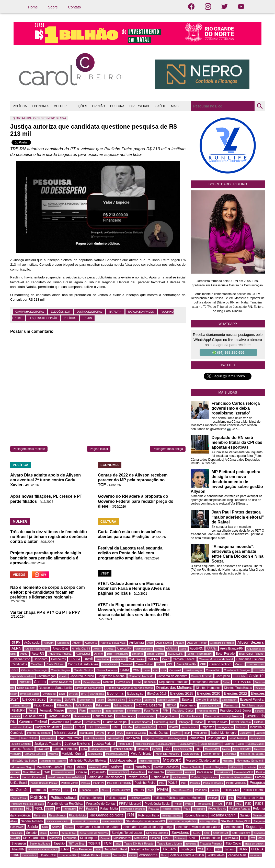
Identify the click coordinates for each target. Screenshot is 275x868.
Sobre (53, 7)
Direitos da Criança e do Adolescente (130, 688)
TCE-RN (94, 843)
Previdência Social (157, 804)
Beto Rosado (225, 654)
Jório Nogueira (177, 738)
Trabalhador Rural (116, 849)
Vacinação (120, 855)
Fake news (103, 705)
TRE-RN (87, 318)
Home (33, 7)
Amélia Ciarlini (81, 649)
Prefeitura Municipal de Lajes (28, 804)
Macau (226, 749)
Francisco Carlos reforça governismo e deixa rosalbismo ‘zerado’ (236, 408)
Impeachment (190, 727)
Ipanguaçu (86, 733)
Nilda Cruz (236, 767)
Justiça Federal (105, 744)
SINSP (167, 838)
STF (244, 838)
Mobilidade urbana (123, 761)
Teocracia (191, 844)
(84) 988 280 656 (228, 352)
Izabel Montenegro (224, 733)
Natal (129, 767)
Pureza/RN (70, 809)
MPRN (81, 767)
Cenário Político (220, 664)
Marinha (53, 754)
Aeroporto (91, 643)
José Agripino (216, 738)
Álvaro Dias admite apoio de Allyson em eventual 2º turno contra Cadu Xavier (45, 480)
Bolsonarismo (21, 659)
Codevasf (175, 670)
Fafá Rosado (84, 705)
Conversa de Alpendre (172, 676)
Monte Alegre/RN (149, 761)
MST (105, 767)
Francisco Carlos (183, 711)
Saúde (33, 827)
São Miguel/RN (209, 821)
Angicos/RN (124, 649)
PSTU (50, 809)
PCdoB (173, 783)
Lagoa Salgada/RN (211, 744)
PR (231, 798)
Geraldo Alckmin (191, 716)
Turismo (230, 849)
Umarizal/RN (29, 855)
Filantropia (95, 711)
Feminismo (231, 705)
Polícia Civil (231, 790)
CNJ (163, 670)
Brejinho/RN (119, 659)
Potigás (213, 798)
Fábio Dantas (43, 705)
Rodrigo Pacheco (172, 816)
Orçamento (98, 772)
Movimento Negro (22, 767)
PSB (229, 804)
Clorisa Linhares (106, 670)
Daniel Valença (91, 682)
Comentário (213, 670)
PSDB (259, 804)
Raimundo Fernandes (133, 809)
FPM (165, 711)
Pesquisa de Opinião (43, 318)
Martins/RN (95, 754)
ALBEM (180, 643)
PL (75, 790)
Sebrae (57, 827)
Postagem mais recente (29, 449)
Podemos (201, 790)
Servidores (180, 833)
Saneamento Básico (58, 821)
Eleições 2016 (157, 694)
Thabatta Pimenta (211, 843)
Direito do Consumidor (89, 688)
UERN (243, 849)
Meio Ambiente (141, 754)
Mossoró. (228, 761)
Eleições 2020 (209, 693)
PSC (239, 804)
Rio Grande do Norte (106, 815)
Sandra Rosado (32, 821)
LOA (167, 749)
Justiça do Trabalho (48, 744)
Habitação (184, 722)
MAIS (175, 106)
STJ (253, 838)
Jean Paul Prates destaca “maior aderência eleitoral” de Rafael (238, 517)
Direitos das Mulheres (174, 688)
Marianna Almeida (35, 754)
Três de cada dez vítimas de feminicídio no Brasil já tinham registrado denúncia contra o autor (49, 537)
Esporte (187, 700)
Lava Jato (43, 749)
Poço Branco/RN (182, 790)
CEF (203, 664)
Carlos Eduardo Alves (83, 664)
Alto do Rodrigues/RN (37, 649)
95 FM (16, 643)
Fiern (82, 711)
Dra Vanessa (97, 694)
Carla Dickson (55, 664)
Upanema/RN (68, 855)
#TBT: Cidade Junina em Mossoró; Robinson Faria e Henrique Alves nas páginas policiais (134, 588)
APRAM (212, 649)
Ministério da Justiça (252, 754)
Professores (204, 804)
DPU (84, 694)
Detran (227, 682)
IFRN (162, 727)
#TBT (105, 573)
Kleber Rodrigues (145, 744)
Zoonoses (255, 855)
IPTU (111, 733)
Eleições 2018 (182, 693)
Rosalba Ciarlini (224, 815)
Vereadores (148, 855)
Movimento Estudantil (250, 761)
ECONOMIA (40, 106)
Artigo (24, 654)
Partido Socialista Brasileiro (236, 777)
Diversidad (49, 694)
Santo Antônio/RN (112, 821)
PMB (150, 790)
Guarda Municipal (115, 722)
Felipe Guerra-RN (210, 706)
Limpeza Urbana (123, 749)
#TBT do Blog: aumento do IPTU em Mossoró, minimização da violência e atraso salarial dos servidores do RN (134, 610)
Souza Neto (231, 838)
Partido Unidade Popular (44, 783)
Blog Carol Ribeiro (251, 654)
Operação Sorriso (63, 772)
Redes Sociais (217, 809)
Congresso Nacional (111, 676)
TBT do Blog (77, 843)
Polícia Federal (253, 790)
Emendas (55, 700)
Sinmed (155, 838)
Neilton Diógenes (216, 767)
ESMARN (150, 700)
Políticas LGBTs (140, 798)
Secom (69, 827)
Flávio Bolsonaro (114, 711)
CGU (15, 670)
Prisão (178, 804)
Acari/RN (49, 643)
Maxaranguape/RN (116, 754)
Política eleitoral (91, 798)
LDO (84, 749)
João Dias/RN (115, 738)
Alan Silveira (164, 643)
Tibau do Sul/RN (254, 844)
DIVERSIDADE (140, 106)
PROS (219, 804)
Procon (189, 804)
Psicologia (17, 809)
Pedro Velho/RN (236, 783)
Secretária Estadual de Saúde (98, 827)
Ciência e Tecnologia (34, 670)
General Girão (103, 716)
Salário (245, 815)
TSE (210, 849)
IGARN (174, 727)
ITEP (187, 733)
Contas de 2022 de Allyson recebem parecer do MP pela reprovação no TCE (133, 480)
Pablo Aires (138, 772)
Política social (116, 798)
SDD (45, 827)
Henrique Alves (217, 722)
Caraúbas (37, 664)
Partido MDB (160, 777)
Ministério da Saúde (24, 761)
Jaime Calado (29, 738)
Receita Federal (171, 809)
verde (132, 855)
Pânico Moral (175, 772)
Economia (115, 693)
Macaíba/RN (212, 749)
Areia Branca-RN (232, 649)
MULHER (60, 106)
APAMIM (171, 649)
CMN (136, 670)
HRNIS (68, 727)
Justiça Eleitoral (90, 312)
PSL (29, 809)
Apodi (183, 649)
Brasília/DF (103, 659)
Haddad (199, 722)
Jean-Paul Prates (70, 738)
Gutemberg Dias (164, 722)
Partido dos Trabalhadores (106, 777)
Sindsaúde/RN (122, 838)
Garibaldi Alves (34, 716)
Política (70, 318)
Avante (99, 654)
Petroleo (55, 790)
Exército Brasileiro (207, 700)
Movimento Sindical (50, 767)
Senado (31, 833)
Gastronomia (82, 716)
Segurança (255, 827)
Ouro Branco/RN (118, 772)
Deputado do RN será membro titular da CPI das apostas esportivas (237, 442)
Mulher (116, 767)
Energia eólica (116, 700)
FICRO (72, 711)
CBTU (160, 664)
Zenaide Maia (237, 855)
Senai (44, 833)
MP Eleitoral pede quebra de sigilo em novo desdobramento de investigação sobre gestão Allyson (227, 482)
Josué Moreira (238, 738)
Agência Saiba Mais (113, 643)
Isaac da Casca (136, 733)
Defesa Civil (124, 682)
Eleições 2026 (34, 699)
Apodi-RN (197, 649)
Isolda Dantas (159, 733)
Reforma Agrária (240, 809)
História (259, 722)
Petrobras (39, 790)
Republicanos (57, 815)
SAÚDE (161, 106)
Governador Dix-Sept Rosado (223, 716)
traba (98, 849)
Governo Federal (33, 722)
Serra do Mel (69, 833)
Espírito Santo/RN (168, 700)
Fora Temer (151, 711)
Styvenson (19, 843)
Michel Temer (212, 754)
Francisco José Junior (236, 711)
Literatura (143, 749)
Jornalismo (196, 738)
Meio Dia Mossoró (168, 754)
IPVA (120, 733)
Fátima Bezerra (149, 705)
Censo (239, 664)
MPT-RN (94, 767)
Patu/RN (99, 783)
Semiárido (17, 833)
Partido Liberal (138, 777)
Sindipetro (70, 838)
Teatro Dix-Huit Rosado (139, 843)
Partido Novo (180, 777)
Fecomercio (188, 705)
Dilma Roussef (26, 688)
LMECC (156, 749)
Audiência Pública (60, 654)
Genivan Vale (147, 716)
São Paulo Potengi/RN (235, 821)
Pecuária (195, 783)
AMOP (97, 649)
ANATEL (109, 649)
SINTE (193, 838)
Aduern (77, 643)
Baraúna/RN (175, 654)
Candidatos (19, 664)
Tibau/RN (18, 849)
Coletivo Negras (193, 670)
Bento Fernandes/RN (200, 654)
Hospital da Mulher (48, 727)
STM (261, 838)
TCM (108, 843)
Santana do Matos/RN (86, 821)
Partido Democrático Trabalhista (66, 777)
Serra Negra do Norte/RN (94, 833)
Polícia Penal (19, 798)
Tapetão (59, 843)
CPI (14, 682)
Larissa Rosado (22, 749)
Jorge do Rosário (154, 738)
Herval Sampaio (241, 722)
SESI (207, 833)
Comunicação (46, 676)
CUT (78, 682)
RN (131, 815)
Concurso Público (82, 676)
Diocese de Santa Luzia (55, 688)
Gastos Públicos (59, 716)
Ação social (32, 643)
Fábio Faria (64, 705)
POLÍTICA (20, 106)
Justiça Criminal (21, 744)
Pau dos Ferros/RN (119, 783)
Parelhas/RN (223, 772)
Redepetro (199, 809)
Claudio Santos (83, 670)
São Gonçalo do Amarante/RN (145, 821)
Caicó (166, 659)
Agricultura (136, 643)
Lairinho (230, 744)
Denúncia (150, 682)
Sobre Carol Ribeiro (228, 184)
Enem (101, 700)
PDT (184, 783)
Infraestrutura (65, 732)
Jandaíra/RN (48, 738)
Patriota (85, 783)
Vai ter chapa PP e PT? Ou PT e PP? (45, 612)
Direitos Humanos (208, 688)
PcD (162, 783)
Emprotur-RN (87, 700)
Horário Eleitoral (21, 727)
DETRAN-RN (242, 682)
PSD (248, 804)
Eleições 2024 (61, 312)
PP (223, 798)
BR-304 (75, 659)
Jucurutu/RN (257, 738)
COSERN (239, 676)
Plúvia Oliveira (121, 790)
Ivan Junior (200, 733)
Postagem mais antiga (168, 449)
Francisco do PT (207, 711)
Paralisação (205, 772)
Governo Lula (60, 722)
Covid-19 (256, 676)
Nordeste (250, 767)
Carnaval (126, 664)
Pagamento (156, 772)
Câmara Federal (184, 659)
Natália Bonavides (141, 312)
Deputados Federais (205, 682)
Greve (77, 722)
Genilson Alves (125, 716)
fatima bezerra (123, 705)
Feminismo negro (253, 705)
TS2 (201, 849)
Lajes (241, 744)
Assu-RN (38, 654)
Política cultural (63, 798)
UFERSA (257, 849)
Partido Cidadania (34, 777)
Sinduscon (141, 838)
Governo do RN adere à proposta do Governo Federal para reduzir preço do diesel (136, 501)
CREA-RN (25, 682)
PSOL (39, 809)
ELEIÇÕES (79, 106)
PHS (66, 790)
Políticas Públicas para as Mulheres (179, 798)
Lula (198, 749)
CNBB (146, 670)
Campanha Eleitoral (30, 312)
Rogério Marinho (196, 815)
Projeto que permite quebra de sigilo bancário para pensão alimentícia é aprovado (46, 558)
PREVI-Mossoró (130, 804)
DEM (137, 682)
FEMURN (18, 711)
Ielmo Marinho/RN (145, 727)
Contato (74, 7)
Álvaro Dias (61, 649)
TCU (118, 844)
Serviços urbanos (157, 833)
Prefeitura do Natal (250, 798)
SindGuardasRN (34, 838)
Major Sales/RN (242, 749)
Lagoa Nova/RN (188, 744)
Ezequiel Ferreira (252, 700)
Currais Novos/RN (60, 682)
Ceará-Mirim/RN (186, 664)
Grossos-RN (92, 722)
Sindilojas (55, 838)
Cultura (40, 682)
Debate (108, 682)
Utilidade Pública (90, 855)
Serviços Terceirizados (127, 833)
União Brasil (48, 855)
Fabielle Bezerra (21, 706)
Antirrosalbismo (143, 649)
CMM (125, 670)
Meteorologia (191, 754)
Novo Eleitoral (32, 772)
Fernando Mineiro (52, 711)
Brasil (88, 659)
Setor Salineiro (241, 833)
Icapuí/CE (103, 727)
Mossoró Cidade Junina (202, 761)
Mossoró (172, 760)
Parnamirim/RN (243, 772)
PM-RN (139, 790)
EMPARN (70, 700)
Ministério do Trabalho (53, 761)
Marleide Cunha (73, 754)
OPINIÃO (99, 106)
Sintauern (180, 838)
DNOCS (73, 694)
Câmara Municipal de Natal (216, 659)
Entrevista (135, 700)
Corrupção (223, 676)
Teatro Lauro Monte (170, 843)
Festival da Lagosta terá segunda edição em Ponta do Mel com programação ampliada (130, 553)
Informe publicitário (39, 733)
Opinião (82, 772)
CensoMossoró (255, 664)
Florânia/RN (134, 711)
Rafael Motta (109, 809)
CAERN (153, 659)
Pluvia (105, 790)
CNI (156, 670)
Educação (135, 693)
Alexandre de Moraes (222, 643)
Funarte (259, 711)
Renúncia (40, 815)
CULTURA (117, 106)
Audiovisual (83, 654)
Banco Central (156, 654)
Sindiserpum (89, 838)
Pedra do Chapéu (213, 783)
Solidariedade (210, 838)
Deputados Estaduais (174, 682)
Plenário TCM (89, 790)
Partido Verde (70, 783)
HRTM (80, 727)
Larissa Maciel (256, 744)
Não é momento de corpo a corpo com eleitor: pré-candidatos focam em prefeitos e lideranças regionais (48, 592)
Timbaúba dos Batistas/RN (43, 849)
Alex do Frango (197, 643)
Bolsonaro (41, 659)
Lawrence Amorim (65, 749)
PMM (163, 789)
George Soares (168, 716)
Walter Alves (216, 855)
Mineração (230, 754)
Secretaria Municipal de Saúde (198, 827)
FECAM (171, 705)
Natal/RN (115, 312)
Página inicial (99, 449)
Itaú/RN (176, 733)
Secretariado (233, 827)
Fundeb (16, 716)
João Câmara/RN (94, 738)
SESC (196, 833)
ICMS (116, 727)
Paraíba (189, 772)
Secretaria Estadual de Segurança (148, 827)
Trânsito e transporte (145, 849)
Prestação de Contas (101, 804)
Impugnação (225, 727)
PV (81, 809)
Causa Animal (144, 664)
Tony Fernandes (82, 849)
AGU (150, 643)
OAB (47, 772)
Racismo (91, 809)
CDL (170, 664)
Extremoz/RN (229, 700)
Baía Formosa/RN (117, 654)
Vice (164, 855)
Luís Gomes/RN (183, 749)
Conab (63, 676)
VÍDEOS (19, 575)
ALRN (16, 648)
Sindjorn (105, 838)
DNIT (62, 694)
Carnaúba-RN (110, 664)
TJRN (65, 849)
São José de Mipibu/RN (182, 821)
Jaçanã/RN (246, 733)
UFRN (15, 855)
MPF (70, 767)
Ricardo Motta (78, 815)
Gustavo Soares (141, 722)
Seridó (54, 833)
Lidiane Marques (100, 749)
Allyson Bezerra (250, 642)
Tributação (187, 849)
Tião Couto (233, 843)
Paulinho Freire (145, 783)
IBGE (91, 727)
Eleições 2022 (236, 693)
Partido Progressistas (204, 777)
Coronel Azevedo (202, 676)
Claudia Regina (60, 670)
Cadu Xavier (136, 659)
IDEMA (127, 727)
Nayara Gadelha (192, 767)
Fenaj (32, 711)
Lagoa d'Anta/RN (167, 744)
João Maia (133, 738)
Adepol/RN (63, 643)
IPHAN (100, 733)
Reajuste (154, 809)
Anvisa (159, 649)
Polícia (214, 790)
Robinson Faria (149, 815)
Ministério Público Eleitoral (88, 761)
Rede (187, 809)
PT (58, 809)
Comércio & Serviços (237, 670)
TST (219, 849)
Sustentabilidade (40, 843)
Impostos (208, 727)
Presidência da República (65, 804)
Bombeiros (58, 659)
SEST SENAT (221, 833)
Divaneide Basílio (30, 694)
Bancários (138, 654)
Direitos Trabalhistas (238, 688)
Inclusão (241, 727)
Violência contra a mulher (187, 855)
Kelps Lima (125, 744)
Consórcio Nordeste (141, 676)
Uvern (107, 855)
